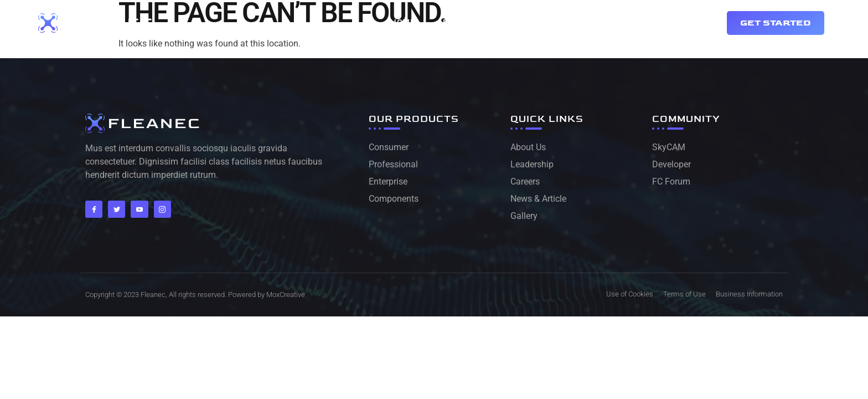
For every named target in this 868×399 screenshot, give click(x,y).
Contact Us (514, 23)
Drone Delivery (658, 23)
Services (582, 23)
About (451, 23)
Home (402, 23)
